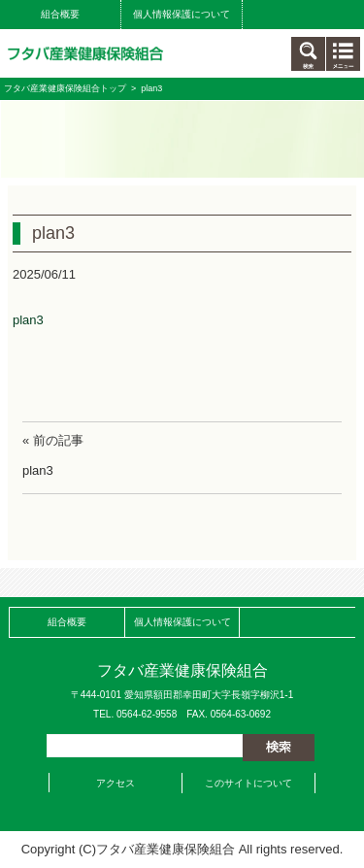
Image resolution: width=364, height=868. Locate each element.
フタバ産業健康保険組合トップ (65, 88)
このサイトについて (248, 783)
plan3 (28, 320)
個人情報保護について (182, 14)
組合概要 (60, 14)
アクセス (116, 783)
